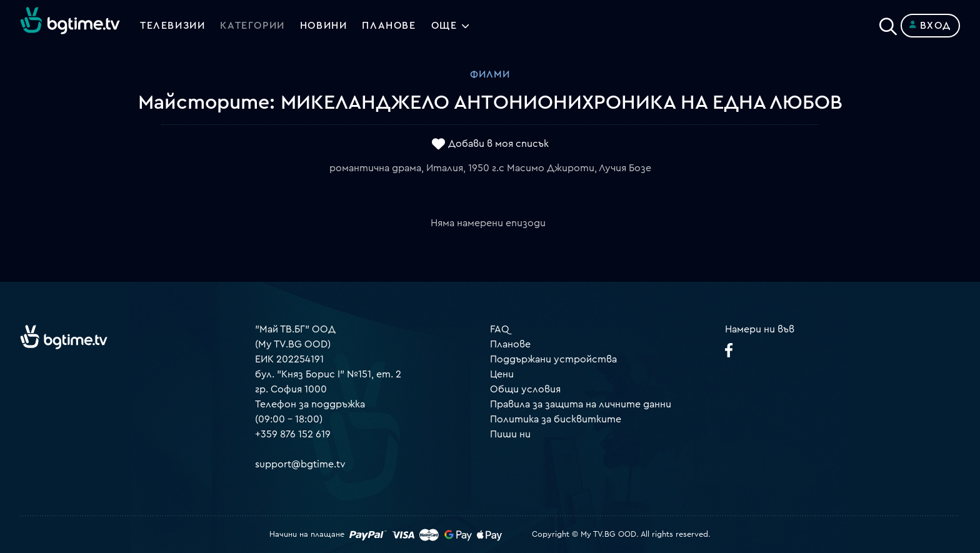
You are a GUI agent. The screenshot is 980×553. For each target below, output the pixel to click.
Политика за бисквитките (556, 419)
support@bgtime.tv (300, 464)
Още (444, 26)
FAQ (500, 329)
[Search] (888, 23)
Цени (502, 374)
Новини (324, 26)
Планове (510, 344)
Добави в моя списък (498, 144)
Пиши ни (510, 434)
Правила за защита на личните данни (581, 404)
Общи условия (525, 389)
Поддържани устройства (553, 359)
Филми (490, 74)
